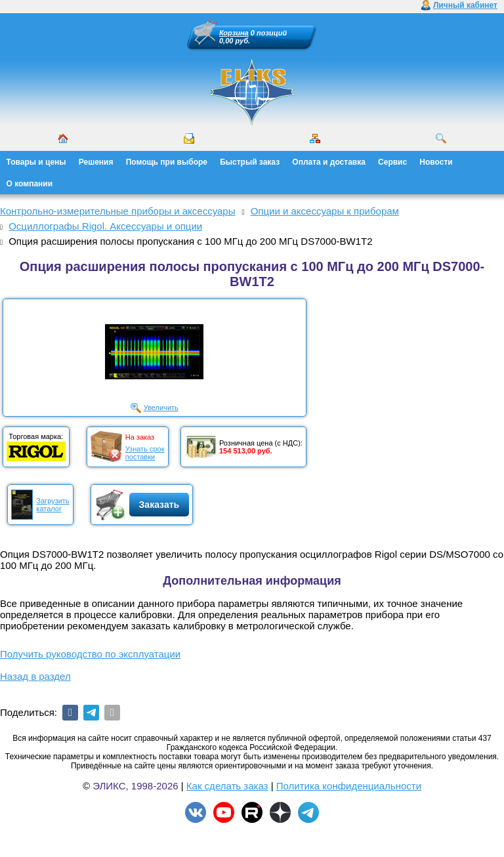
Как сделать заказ (227, 786)
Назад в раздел (35, 676)
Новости (436, 162)
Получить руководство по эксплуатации (90, 654)
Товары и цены (36, 162)
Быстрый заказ (250, 162)
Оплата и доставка (329, 162)
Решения (96, 162)
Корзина (234, 33)
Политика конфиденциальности (349, 786)
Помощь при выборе (167, 162)
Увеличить (161, 408)
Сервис (392, 162)
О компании (30, 184)
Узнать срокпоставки (145, 453)
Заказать (159, 505)
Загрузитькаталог (52, 505)
